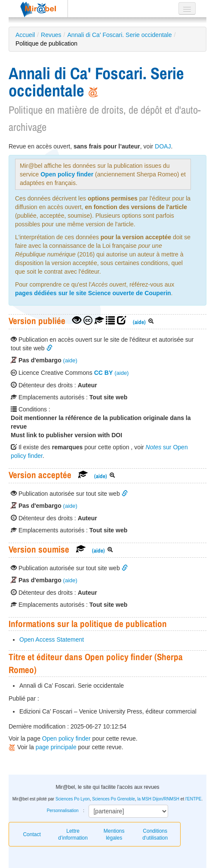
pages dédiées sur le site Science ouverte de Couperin (93, 293)
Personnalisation (63, 811)
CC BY (104, 373)
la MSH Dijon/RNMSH (158, 799)
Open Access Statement (52, 639)
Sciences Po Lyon (73, 799)
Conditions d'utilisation (155, 834)
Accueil (25, 35)
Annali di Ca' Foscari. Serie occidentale (119, 35)
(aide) (139, 322)
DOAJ (163, 146)
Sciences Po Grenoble (114, 799)
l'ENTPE (193, 799)
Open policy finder (67, 174)
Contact (32, 834)
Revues (51, 35)
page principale (56, 747)
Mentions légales (114, 834)
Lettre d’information (73, 834)
